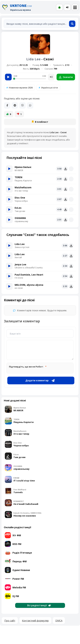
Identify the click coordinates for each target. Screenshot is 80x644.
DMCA (59, 620)
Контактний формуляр (35, 620)
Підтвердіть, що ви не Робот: (26, 367)
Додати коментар (40, 380)
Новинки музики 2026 (21, 88)
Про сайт (10, 620)
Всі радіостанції (39, 605)
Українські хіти (49, 88)
